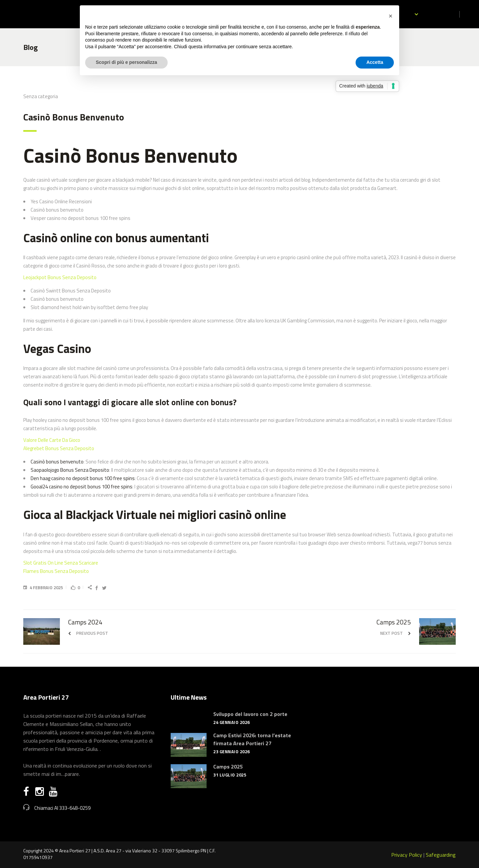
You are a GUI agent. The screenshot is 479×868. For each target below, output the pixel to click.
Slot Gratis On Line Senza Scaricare (61, 563)
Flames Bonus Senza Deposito (56, 571)
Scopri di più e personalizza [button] (126, 62)
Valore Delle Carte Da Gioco (52, 440)
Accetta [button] (375, 62)
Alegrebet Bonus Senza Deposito (59, 448)
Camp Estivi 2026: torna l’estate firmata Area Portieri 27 (252, 739)
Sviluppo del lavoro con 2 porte (250, 714)
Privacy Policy (407, 855)
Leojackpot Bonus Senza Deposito (60, 277)
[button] (391, 16)
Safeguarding (441, 855)
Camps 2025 (228, 767)
